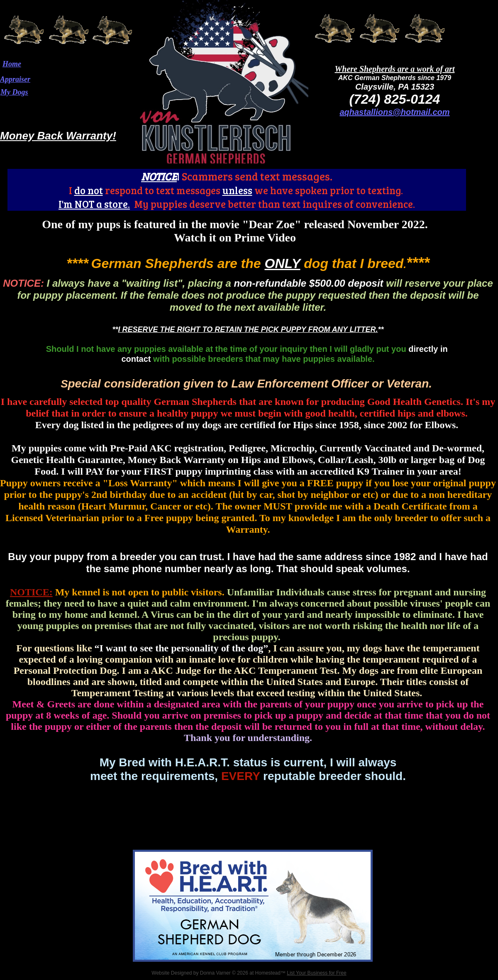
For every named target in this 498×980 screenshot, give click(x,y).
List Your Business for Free (316, 973)
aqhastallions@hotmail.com (394, 112)
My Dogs (14, 92)
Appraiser (15, 79)
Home (12, 64)
